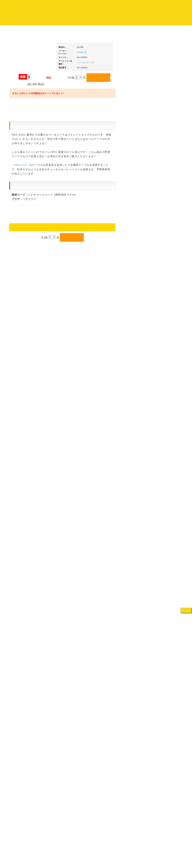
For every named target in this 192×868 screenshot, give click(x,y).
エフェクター (162, 581)
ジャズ (18, 152)
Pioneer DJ (115, 57)
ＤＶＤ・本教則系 (164, 436)
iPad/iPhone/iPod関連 (166, 336)
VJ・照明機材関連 (164, 450)
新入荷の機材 (162, 198)
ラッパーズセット (166, 497)
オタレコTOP (8, 20)
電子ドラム (160, 567)
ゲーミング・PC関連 (165, 588)
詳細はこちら (19, 640)
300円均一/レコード (25, 374)
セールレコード (23, 367)
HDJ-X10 (54, 284)
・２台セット (164, 245)
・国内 (21, 138)
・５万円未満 (164, 261)
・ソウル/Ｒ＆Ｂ (26, 286)
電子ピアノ (160, 574)
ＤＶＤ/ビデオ (22, 436)
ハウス (18, 307)
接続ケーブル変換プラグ (167, 384)
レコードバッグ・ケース (167, 357)
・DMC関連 (23, 273)
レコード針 (160, 308)
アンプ (158, 429)
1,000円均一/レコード (26, 388)
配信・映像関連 (163, 457)
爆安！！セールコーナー (167, 192)
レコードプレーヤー (165, 422)
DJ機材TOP (25, 20)
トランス (19, 321)
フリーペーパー (23, 474)
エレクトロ (20, 300)
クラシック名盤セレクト (27, 180)
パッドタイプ (164, 526)
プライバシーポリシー (125, 852)
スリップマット (163, 315)
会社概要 (89, 20)
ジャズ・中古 (22, 166)
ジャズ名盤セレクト (25, 159)
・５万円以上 (164, 268)
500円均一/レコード (25, 381)
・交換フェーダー (166, 302)
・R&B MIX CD (25, 293)
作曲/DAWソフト (166, 479)
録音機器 (159, 543)
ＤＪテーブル (162, 329)
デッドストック (23, 395)
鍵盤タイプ (163, 519)
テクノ (18, 314)
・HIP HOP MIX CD (27, 266)
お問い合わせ (74, 20)
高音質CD (20, 194)
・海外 (21, 131)
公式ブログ (57, 20)
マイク (158, 391)
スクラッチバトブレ (25, 145)
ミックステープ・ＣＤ (26, 409)
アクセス (67, 852)
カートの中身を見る (110, 20)
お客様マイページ (136, 20)
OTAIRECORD (95, 862)
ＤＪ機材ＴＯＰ (163, 184)
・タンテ (162, 238)
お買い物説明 (41, 20)
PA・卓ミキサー (163, 443)
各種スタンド (162, 398)
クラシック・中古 (24, 187)
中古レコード (22, 402)
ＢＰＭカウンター (164, 405)
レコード (139, 26)
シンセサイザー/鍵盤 (165, 550)
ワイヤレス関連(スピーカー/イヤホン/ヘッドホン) (167, 374)
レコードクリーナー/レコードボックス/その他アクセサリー (27, 447)
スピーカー (160, 363)
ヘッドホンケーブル (119, 67)
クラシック (20, 173)
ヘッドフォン (162, 322)
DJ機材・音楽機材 (160, 26)
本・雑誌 (19, 467)
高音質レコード (23, 201)
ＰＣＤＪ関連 (162, 226)
